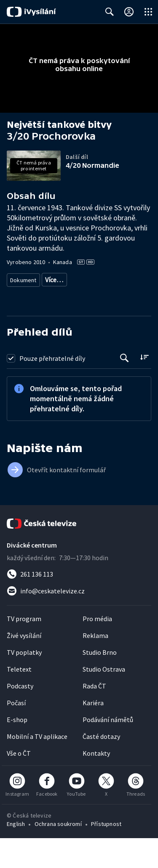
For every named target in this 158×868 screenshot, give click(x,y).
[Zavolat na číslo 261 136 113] (79, 604)
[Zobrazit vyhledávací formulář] (110, 12)
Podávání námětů (108, 749)
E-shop (17, 749)
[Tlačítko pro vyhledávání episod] (125, 388)
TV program (24, 648)
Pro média (97, 648)
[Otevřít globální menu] (148, 12)
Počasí (16, 733)
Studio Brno (100, 682)
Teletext (19, 699)
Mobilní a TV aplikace (37, 766)
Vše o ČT (19, 783)
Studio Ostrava (104, 699)
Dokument (23, 280)
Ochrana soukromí (58, 854)
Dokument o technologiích (100, 295)
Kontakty (96, 783)
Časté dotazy (101, 766)
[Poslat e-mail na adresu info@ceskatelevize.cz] (79, 621)
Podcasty (20, 716)
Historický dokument (72, 280)
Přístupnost (106, 854)
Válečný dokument (34, 295)
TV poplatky (24, 682)
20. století (52, 310)
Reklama (95, 665)
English (16, 854)
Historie (20, 310)
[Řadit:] (144, 387)
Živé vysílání (24, 665)
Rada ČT (94, 716)
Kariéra (93, 733)
